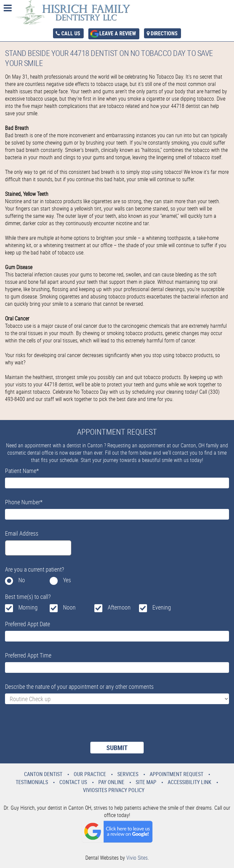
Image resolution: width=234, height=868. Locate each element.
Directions (164, 33)
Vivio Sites (137, 858)
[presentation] (56, 727)
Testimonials (32, 782)
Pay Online (111, 782)
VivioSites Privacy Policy (114, 790)
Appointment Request (176, 774)
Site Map (146, 782)
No (22, 580)
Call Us (71, 33)
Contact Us (73, 782)
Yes (67, 580)
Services (128, 774)
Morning (28, 607)
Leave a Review (118, 33)
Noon (69, 607)
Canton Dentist (43, 774)
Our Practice (90, 774)
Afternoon (119, 607)
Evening (162, 607)
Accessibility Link (189, 782)
